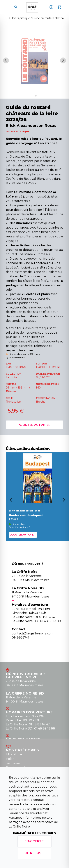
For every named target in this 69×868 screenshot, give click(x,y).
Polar (10, 759)
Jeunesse (13, 763)
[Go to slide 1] (33, 96)
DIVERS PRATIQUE (18, 132)
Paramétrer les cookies (34, 833)
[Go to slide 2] (36, 96)
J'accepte (34, 841)
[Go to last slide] (10, 501)
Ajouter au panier (35, 425)
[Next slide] (63, 60)
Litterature (14, 754)
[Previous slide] (6, 60)
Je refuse (34, 853)
